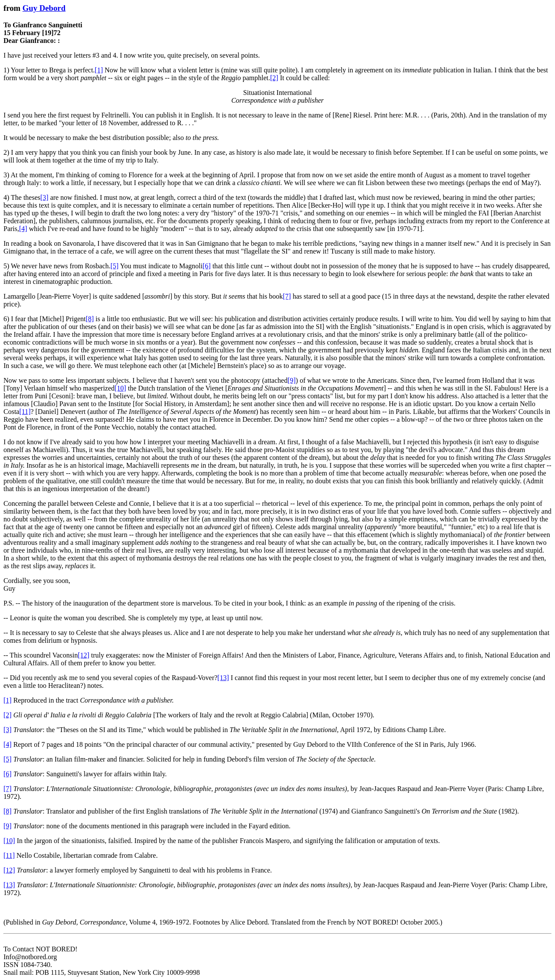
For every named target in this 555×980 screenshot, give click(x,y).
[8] (90, 319)
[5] (115, 266)
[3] (44, 197)
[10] (120, 388)
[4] (23, 229)
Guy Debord (44, 8)
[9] (292, 380)
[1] (99, 70)
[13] (223, 678)
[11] (25, 412)
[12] (83, 655)
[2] (274, 78)
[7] (287, 296)
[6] (207, 266)
